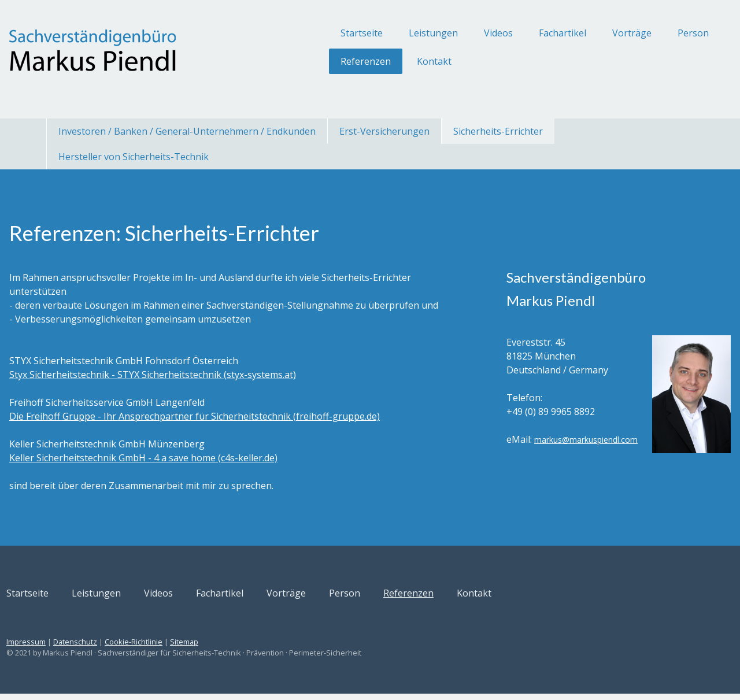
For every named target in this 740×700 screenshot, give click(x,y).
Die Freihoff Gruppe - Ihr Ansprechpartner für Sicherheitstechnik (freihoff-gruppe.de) (240, 430)
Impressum (72, 649)
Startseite (316, 33)
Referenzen (320, 61)
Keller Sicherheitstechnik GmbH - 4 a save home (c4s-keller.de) (189, 472)
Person (647, 33)
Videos (453, 33)
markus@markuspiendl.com (541, 453)
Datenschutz (121, 649)
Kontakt (388, 61)
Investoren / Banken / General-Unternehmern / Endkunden (187, 131)
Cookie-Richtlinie (179, 649)
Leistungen (388, 33)
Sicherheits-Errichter (498, 131)
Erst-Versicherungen (384, 131)
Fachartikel (517, 33)
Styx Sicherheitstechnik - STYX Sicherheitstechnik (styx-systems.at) (198, 388)
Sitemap (230, 649)
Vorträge (586, 33)
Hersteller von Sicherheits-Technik (134, 157)
